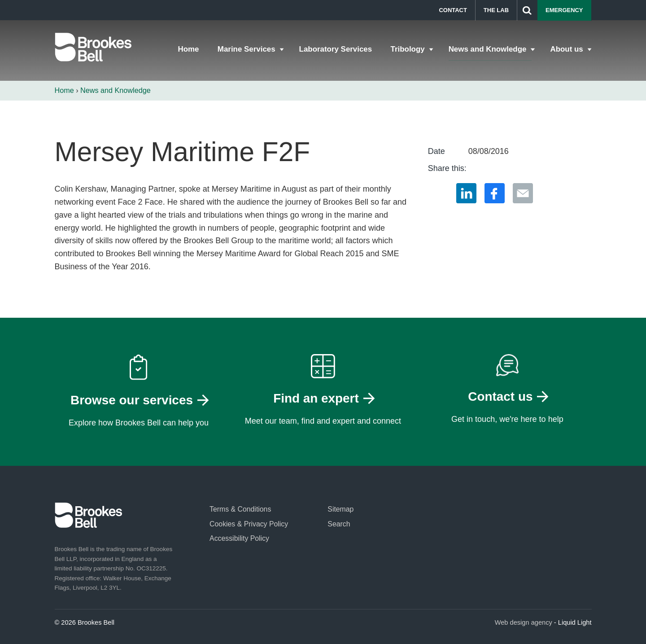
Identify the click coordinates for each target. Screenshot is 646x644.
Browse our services (132, 400)
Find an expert (316, 398)
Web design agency (524, 622)
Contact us (500, 396)
